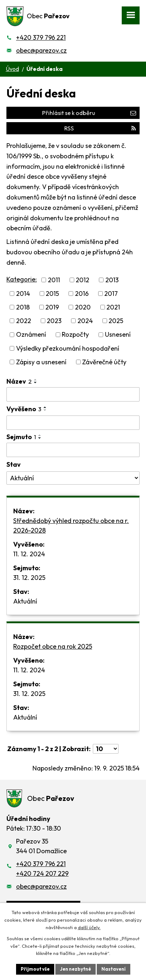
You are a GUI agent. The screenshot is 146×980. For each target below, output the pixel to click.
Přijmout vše (35, 969)
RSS (100, 128)
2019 (52, 307)
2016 (82, 294)
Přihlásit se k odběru (89, 113)
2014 (23, 294)
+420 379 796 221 (41, 37)
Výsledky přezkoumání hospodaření (68, 348)
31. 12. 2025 (29, 578)
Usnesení (118, 335)
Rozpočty (75, 335)
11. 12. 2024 (29, 554)
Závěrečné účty (104, 362)
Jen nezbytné (75, 969)
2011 (54, 280)
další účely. (89, 927)
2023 (54, 321)
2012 (82, 280)
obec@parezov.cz (41, 50)
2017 (111, 294)
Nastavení (114, 969)
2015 (52, 294)
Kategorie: (22, 279)
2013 (112, 280)
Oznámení (31, 335)
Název (19, 381)
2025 (116, 321)
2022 (24, 321)
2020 (83, 307)
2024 (85, 321)
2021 (113, 307)
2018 (23, 307)
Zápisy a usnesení (41, 362)
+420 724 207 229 (42, 873)
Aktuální (25, 601)
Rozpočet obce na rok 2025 (53, 646)
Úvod (12, 69)
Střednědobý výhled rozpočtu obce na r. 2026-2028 (71, 525)
